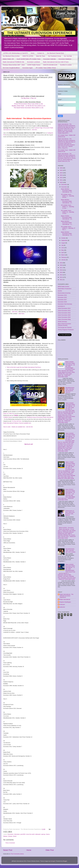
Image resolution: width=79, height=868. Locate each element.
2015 (61, 272)
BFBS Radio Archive (63, 287)
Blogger (65, 861)
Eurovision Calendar (50, 59)
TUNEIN (16, 415)
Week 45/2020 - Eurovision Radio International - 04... (67, 234)
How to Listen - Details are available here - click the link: (18, 427)
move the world (30, 834)
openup (43, 834)
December (64, 185)
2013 (61, 277)
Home (33, 53)
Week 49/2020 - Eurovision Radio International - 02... (67, 190)
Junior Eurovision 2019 (64, 317)
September (64, 240)
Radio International (65, 599)
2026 (61, 168)
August (63, 243)
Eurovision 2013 (62, 295)
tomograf (53, 861)
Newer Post (8, 850)
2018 (61, 265)
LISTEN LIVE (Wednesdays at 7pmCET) (16, 53)
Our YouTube (68, 56)
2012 (61, 280)
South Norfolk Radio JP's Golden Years (29, 59)
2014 (61, 275)
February (64, 257)
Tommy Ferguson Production (66, 330)
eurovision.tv (61, 306)
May (63, 250)
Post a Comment (10, 843)
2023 (61, 175)
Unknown (62, 604)
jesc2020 (23, 834)
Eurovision (11, 834)
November (64, 187)
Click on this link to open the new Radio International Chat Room (24, 367)
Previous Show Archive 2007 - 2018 (14, 65)
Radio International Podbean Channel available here (17, 423)
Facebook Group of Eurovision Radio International (40, 417)
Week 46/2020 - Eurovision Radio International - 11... (67, 223)
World (15, 836)
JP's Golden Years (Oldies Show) (46, 68)
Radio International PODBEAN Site (13, 62)
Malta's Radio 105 (8, 59)
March (63, 255)
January (64, 260)
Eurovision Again (28, 68)
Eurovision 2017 (62, 300)
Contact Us (41, 53)
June (63, 248)
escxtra (60, 291)
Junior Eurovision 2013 (64, 308)
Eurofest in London (66, 65)
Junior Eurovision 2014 (64, 311)
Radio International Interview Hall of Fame (56, 62)
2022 (61, 178)
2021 (61, 180)
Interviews (17, 834)
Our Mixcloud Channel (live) (55, 53)
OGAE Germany (62, 322)
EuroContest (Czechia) (64, 293)
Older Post (50, 850)
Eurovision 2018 (62, 302)
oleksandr (38, 834)
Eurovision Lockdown (34, 62)
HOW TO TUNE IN (8, 414)
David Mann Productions (65, 289)
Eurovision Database (65, 59)
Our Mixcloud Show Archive (11, 56)
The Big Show (25, 98)
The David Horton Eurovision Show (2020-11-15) (29, 108)
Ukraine (10, 836)
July (63, 245)
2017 (61, 268)
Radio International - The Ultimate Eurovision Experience (67, 596)
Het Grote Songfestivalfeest (11, 68)
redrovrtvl (62, 607)
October (64, 238)
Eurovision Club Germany (65, 304)
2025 (61, 170)
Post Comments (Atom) (17, 854)
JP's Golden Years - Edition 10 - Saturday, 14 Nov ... (68, 212)
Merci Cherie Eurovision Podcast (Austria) (64, 324)
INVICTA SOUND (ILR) (50, 65)
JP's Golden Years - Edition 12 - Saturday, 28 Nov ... (68, 196)
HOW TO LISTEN (28, 56)
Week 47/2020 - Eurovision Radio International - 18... (67, 217)
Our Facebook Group (55, 56)
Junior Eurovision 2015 (64, 313)
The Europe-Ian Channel (65, 327)
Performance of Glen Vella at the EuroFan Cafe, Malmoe (70, 513)
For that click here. (17, 421)
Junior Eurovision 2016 (64, 315)
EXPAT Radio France (34, 65)
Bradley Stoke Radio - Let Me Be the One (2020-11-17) (28, 106)
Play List (33, 98)
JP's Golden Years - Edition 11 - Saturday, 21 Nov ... (68, 207)
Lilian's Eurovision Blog (64, 319)
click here (34, 130)
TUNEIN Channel (8, 417)
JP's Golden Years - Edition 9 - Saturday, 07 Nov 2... (68, 228)
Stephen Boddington (65, 602)
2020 (61, 182)
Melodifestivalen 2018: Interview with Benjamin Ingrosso (70, 390)
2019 (61, 263)
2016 (61, 270)
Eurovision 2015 (62, 297)
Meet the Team (41, 56)
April (63, 253)
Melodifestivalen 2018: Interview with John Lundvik (70, 550)
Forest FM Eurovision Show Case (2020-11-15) (28, 104)
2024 (61, 173)
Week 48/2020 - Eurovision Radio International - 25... (67, 201)
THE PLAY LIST (29, 444)
